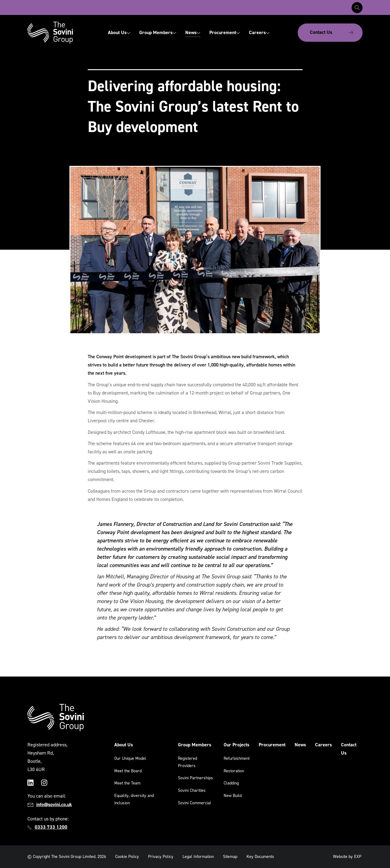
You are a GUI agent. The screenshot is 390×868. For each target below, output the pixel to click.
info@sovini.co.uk (54, 804)
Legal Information (198, 857)
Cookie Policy (127, 857)
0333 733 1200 (51, 827)
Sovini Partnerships (195, 778)
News (193, 32)
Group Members (158, 32)
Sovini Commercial (195, 803)
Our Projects (236, 745)
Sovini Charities (192, 790)
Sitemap (230, 857)
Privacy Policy (161, 857)
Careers (259, 32)
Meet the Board (128, 771)
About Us (119, 32)
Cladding (231, 783)
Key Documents (260, 857)
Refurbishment (237, 758)
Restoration (234, 771)
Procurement (225, 32)
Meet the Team (127, 783)
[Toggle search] (357, 8)
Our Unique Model (130, 758)
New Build (233, 796)
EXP (358, 857)
